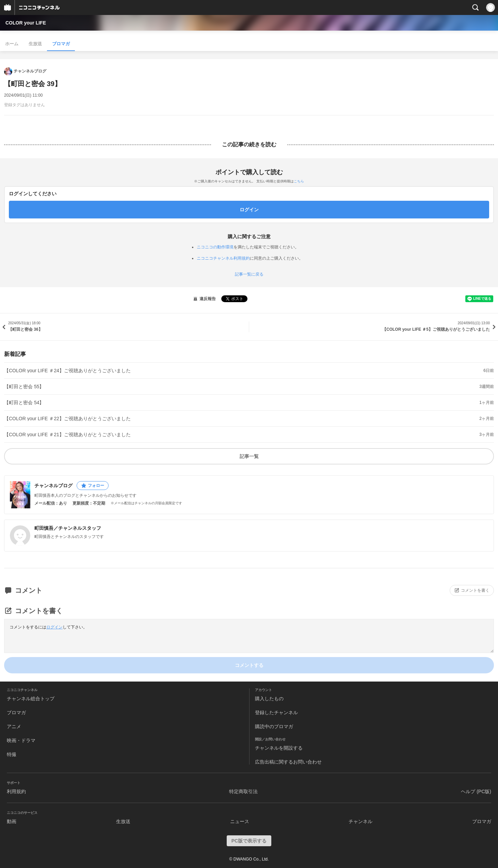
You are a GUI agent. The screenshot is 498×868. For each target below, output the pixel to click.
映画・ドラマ (21, 740)
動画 (12, 821)
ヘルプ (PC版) (476, 791)
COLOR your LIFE (26, 23)
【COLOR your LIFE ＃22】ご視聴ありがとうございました (67, 419)
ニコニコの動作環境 (215, 247)
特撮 (12, 754)
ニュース (240, 821)
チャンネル (360, 821)
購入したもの (269, 699)
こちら (299, 181)
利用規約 (16, 791)
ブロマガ (61, 44)
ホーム (12, 44)
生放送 (35, 44)
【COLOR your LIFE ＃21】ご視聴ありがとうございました (67, 435)
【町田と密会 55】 (24, 387)
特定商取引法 (243, 791)
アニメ (14, 726)
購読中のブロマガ (274, 726)
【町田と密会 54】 (24, 403)
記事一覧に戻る (249, 274)
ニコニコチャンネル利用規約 (223, 258)
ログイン (54, 627)
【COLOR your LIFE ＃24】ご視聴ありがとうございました (67, 371)
